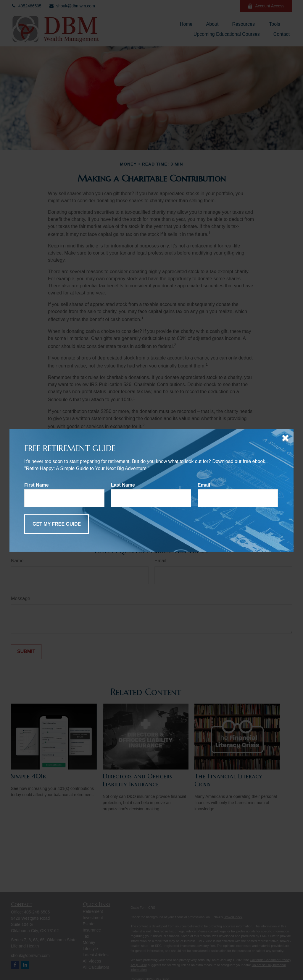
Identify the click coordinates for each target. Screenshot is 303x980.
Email (204, 485)
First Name (37, 485)
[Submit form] (57, 524)
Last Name (123, 485)
